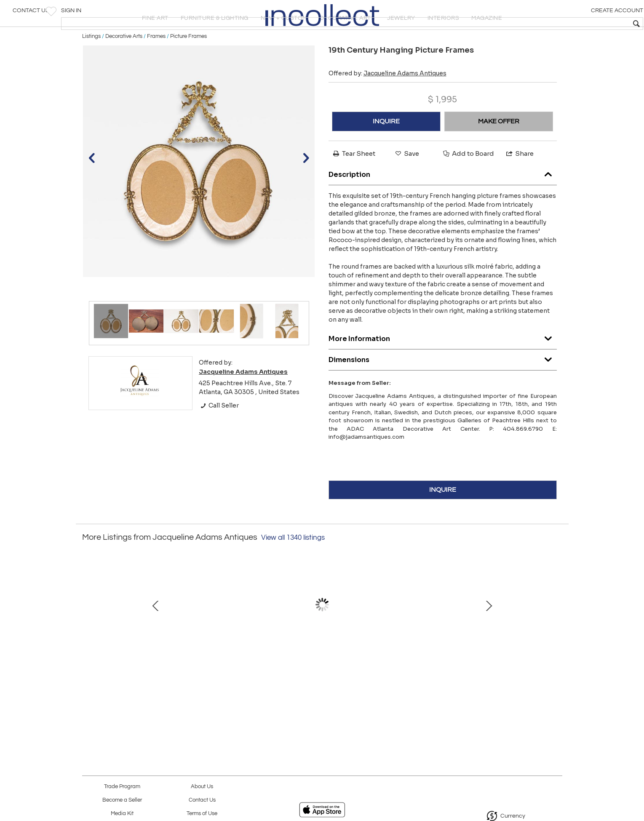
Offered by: (387, 101)
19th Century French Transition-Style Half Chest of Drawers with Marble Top (497, 680)
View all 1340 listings (293, 565)
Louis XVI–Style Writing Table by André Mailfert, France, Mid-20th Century (409, 680)
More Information (443, 364)
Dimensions (443, 385)
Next (556, 641)
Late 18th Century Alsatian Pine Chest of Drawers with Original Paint (320, 680)
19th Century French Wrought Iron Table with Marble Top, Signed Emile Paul (231, 680)
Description (443, 200)
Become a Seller (122, 800)
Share (519, 182)
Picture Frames (188, 64)
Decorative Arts (124, 64)
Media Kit (122, 814)
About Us (202, 787)
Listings (91, 64)
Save (406, 182)
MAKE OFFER (499, 149)
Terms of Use (202, 814)
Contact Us (31, 15)
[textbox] (577, 24)
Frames (156, 64)
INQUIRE (386, 149)
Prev (88, 641)
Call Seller (219, 433)
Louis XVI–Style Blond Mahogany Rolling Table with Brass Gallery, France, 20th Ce (143, 680)
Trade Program (122, 787)
